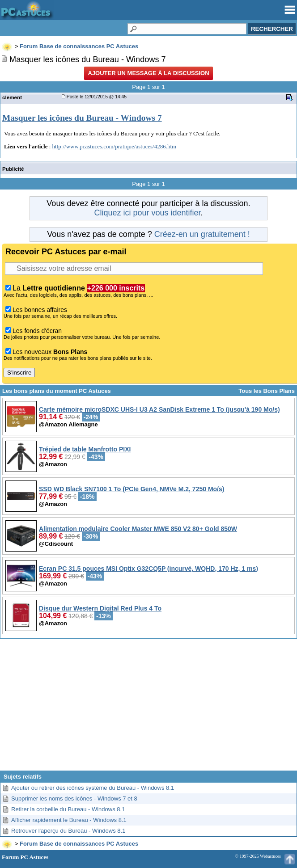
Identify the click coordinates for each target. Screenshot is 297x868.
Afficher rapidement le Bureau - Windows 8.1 (69, 820)
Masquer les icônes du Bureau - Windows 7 (82, 118)
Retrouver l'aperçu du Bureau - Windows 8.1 (68, 831)
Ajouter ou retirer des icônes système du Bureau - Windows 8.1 (93, 788)
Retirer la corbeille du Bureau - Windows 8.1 (68, 809)
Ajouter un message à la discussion (148, 73)
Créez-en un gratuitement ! (202, 234)
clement (12, 97)
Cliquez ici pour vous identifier (147, 213)
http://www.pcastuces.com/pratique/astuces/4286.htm (115, 146)
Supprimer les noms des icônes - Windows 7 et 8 (74, 798)
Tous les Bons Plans (267, 391)
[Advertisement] (148, 708)
